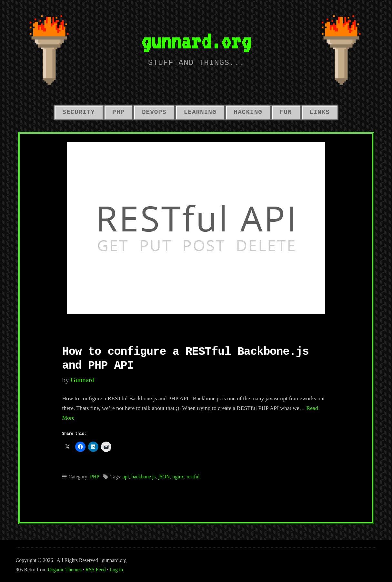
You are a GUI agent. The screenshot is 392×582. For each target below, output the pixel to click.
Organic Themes (65, 570)
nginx (178, 477)
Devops (154, 112)
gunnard (83, 380)
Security (79, 112)
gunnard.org (196, 41)
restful (193, 477)
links (320, 112)
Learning (200, 112)
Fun (286, 112)
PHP (118, 112)
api (126, 477)
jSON (164, 477)
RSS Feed (96, 570)
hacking (248, 112)
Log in (116, 570)
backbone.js (143, 477)
